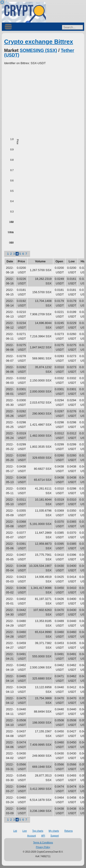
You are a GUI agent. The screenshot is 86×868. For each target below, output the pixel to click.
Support (55, 836)
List (15, 831)
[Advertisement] (43, 100)
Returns (69, 831)
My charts (54, 831)
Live (25, 831)
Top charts (38, 831)
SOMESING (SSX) (38, 50)
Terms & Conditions (43, 843)
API (43, 836)
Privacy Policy (43, 847)
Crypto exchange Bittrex (39, 42)
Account (32, 836)
